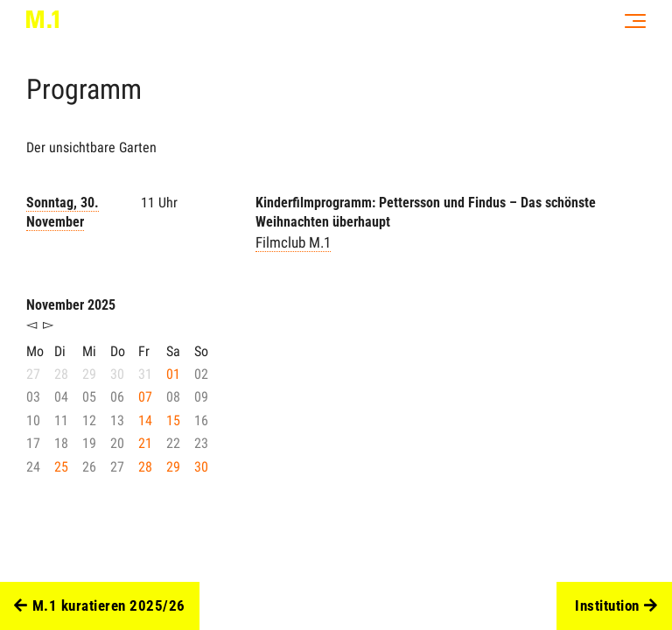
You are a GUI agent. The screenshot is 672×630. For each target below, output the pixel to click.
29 (173, 467)
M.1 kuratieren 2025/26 (100, 606)
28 (145, 467)
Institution (616, 606)
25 (61, 467)
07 (145, 397)
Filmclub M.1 (293, 242)
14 (145, 420)
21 (145, 443)
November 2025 (71, 305)
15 (173, 420)
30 (201, 467)
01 (173, 374)
